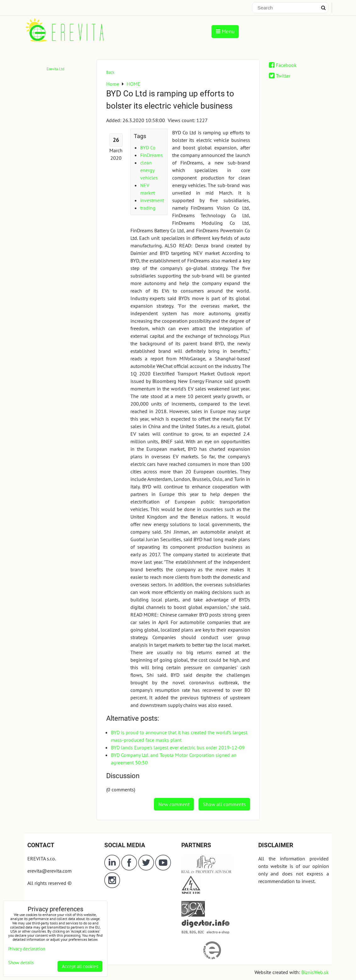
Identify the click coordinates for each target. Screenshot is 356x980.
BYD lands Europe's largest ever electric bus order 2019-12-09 (178, 747)
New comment (174, 804)
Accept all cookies (80, 966)
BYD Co (148, 148)
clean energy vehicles (149, 170)
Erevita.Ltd (55, 69)
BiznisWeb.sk (315, 972)
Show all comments (224, 804)
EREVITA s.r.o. (42, 859)
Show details (21, 963)
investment (152, 200)
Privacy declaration (27, 949)
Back (110, 72)
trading (148, 208)
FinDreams (151, 155)
